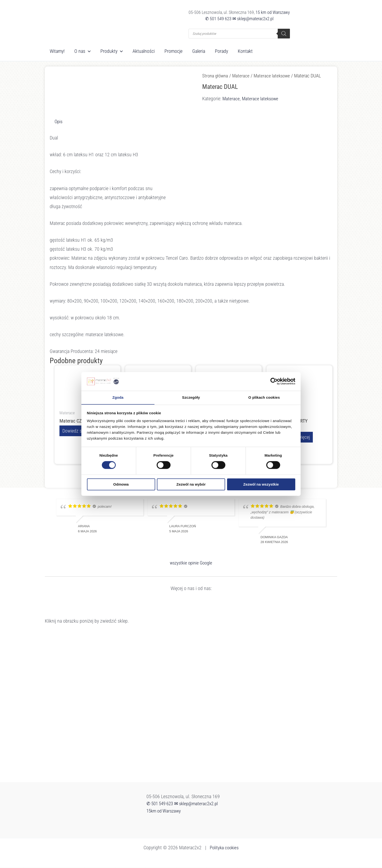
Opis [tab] (59, 121)
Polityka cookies (224, 848)
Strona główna (216, 76)
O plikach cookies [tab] (264, 397)
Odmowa (121, 485)
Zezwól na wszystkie (261, 485)
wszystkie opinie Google (191, 563)
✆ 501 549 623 (218, 19)
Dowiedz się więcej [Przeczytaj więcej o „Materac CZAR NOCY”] (80, 431)
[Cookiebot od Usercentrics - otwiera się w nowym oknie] (274, 381)
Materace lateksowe (274, 76)
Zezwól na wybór (191, 485)
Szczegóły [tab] (191, 397)
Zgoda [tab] (118, 397)
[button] (88, 51)
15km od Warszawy (165, 811)
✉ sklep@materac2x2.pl (253, 19)
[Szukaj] (284, 34)
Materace (243, 76)
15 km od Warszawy (273, 12)
